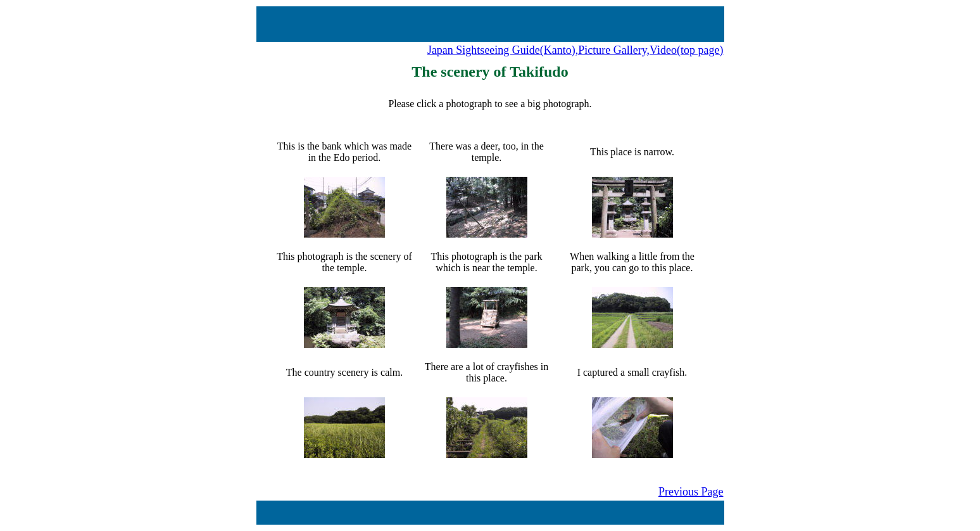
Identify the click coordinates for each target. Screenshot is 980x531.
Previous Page (691, 492)
